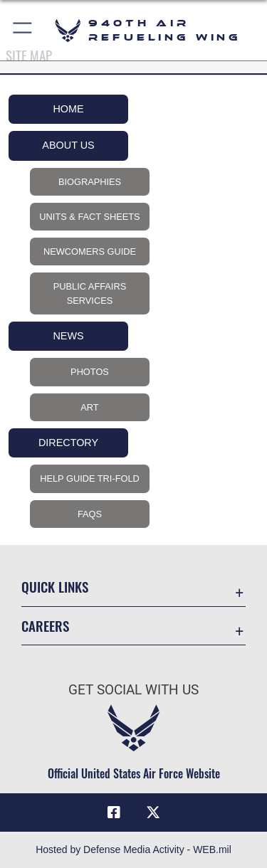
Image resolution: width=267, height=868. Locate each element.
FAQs (90, 514)
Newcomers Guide (90, 252)
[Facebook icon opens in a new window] (114, 813)
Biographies (90, 182)
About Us (68, 145)
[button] (23, 30)
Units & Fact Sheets (89, 217)
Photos (90, 372)
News (68, 336)
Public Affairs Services (90, 293)
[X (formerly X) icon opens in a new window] (153, 813)
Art (89, 407)
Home (68, 109)
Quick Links (55, 587)
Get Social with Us (133, 690)
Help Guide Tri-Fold (90, 478)
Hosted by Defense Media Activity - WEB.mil (133, 850)
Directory (68, 443)
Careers (45, 626)
